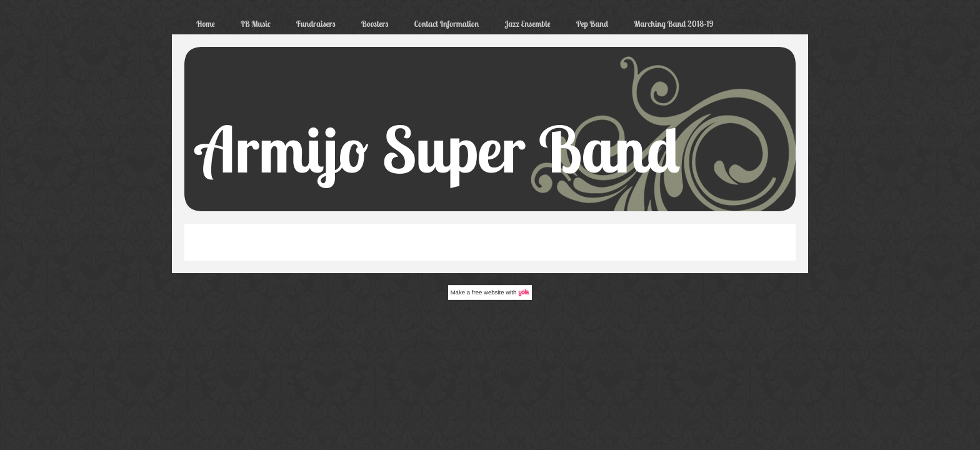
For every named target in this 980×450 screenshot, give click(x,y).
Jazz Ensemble (527, 24)
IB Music (256, 24)
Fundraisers (316, 24)
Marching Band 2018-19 (674, 24)
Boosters (375, 24)
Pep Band (592, 24)
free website (488, 292)
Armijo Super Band (438, 149)
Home (206, 24)
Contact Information (446, 24)
